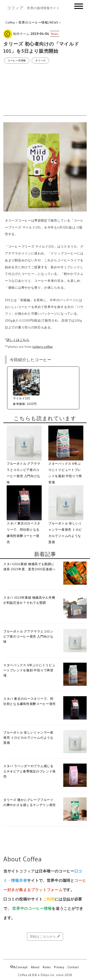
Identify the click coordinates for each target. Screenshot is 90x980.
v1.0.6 (33, 975)
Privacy (59, 967)
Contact (73, 967)
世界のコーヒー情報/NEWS (38, 22)
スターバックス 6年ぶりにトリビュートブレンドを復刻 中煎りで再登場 (29, 670)
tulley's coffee (43, 347)
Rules (47, 967)
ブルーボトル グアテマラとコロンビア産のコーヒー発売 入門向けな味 (28, 636)
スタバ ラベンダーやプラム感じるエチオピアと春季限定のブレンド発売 (30, 771)
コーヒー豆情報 (17, 60)
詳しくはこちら (18, 340)
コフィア (15, 8)
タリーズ (40, 60)
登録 (66, 899)
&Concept (19, 967)
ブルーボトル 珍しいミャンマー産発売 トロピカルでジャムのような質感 (28, 738)
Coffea (10, 22)
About (35, 967)
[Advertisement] (45, 90)
